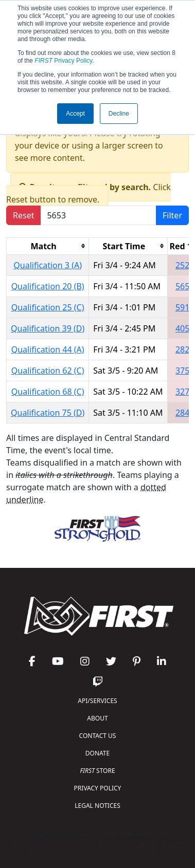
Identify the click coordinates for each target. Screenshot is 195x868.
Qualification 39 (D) (48, 328)
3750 (185, 371)
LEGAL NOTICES (98, 806)
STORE (97, 771)
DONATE (98, 753)
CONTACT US (98, 736)
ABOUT (97, 718)
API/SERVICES (97, 701)
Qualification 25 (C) (48, 307)
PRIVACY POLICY (98, 788)
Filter (172, 215)
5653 (185, 286)
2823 (185, 349)
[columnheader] (48, 246)
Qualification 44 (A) (48, 349)
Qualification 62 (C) (48, 371)
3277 (185, 392)
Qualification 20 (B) (48, 286)
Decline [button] (119, 114)
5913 (185, 307)
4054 (185, 328)
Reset (23, 215)
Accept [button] (75, 114)
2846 (185, 413)
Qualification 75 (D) (48, 413)
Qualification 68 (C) (48, 392)
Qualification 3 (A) (48, 265)
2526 (185, 265)
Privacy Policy (63, 61)
